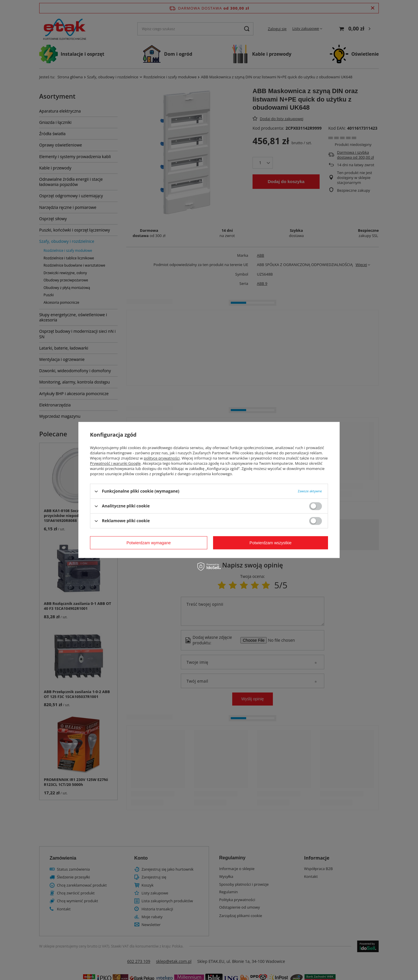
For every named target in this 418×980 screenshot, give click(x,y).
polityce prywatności (162, 458)
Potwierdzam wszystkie (271, 543)
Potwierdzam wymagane (149, 543)
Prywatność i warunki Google (115, 463)
